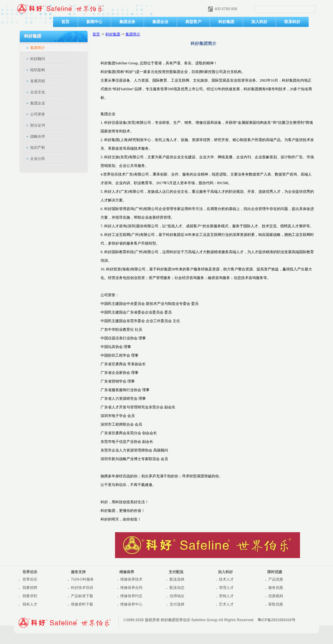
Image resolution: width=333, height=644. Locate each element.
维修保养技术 (131, 579)
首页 (96, 34)
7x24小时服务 (82, 579)
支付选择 (177, 604)
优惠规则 (276, 596)
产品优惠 (276, 579)
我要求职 (30, 596)
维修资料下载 (82, 604)
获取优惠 (276, 604)
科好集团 (113, 34)
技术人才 (226, 579)
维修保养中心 (131, 604)
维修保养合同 (131, 588)
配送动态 (177, 588)
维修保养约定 (131, 596)
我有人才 (30, 604)
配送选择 (177, 579)
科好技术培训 (82, 588)
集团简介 (133, 34)
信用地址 (177, 596)
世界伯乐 (30, 579)
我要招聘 (30, 588)
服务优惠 (276, 588)
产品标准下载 (82, 596)
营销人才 (226, 596)
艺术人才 (226, 604)
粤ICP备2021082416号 (276, 620)
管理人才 (226, 588)
